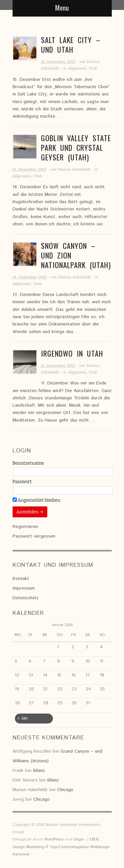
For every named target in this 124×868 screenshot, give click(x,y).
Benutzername (28, 463)
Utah (93, 68)
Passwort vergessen (34, 536)
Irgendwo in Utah (72, 353)
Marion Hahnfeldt (74, 169)
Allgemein (77, 68)
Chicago (65, 790)
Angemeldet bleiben (37, 500)
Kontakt (21, 579)
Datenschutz (25, 598)
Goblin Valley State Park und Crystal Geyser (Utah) (76, 147)
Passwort (22, 482)
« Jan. (23, 718)
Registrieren (25, 527)
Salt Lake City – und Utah (71, 45)
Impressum (24, 588)
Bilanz (39, 771)
